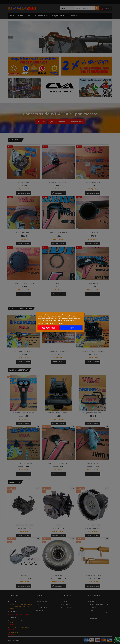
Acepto (71, 328)
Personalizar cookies (56, 323)
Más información (43, 323)
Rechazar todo (49, 328)
